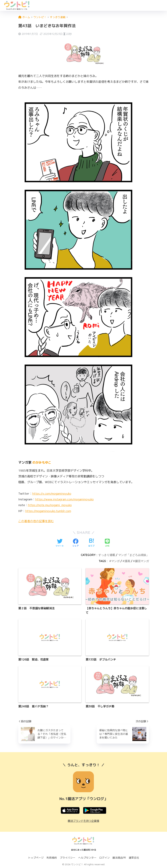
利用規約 (52, 858)
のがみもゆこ (42, 462)
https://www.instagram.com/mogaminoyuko (65, 499)
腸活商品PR (119, 858)
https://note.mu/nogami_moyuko (51, 505)
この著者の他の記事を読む (36, 521)
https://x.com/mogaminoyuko (53, 493)
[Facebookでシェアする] (76, 543)
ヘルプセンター (87, 858)
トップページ (36, 858)
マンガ (115, 561)
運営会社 (134, 858)
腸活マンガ (142, 561)
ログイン (104, 858)
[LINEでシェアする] (107, 543)
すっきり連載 (107, 555)
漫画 (127, 561)
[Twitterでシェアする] (60, 543)
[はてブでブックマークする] (91, 543)
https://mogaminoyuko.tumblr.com (49, 511)
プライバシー (68, 858)
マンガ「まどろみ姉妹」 (134, 555)
